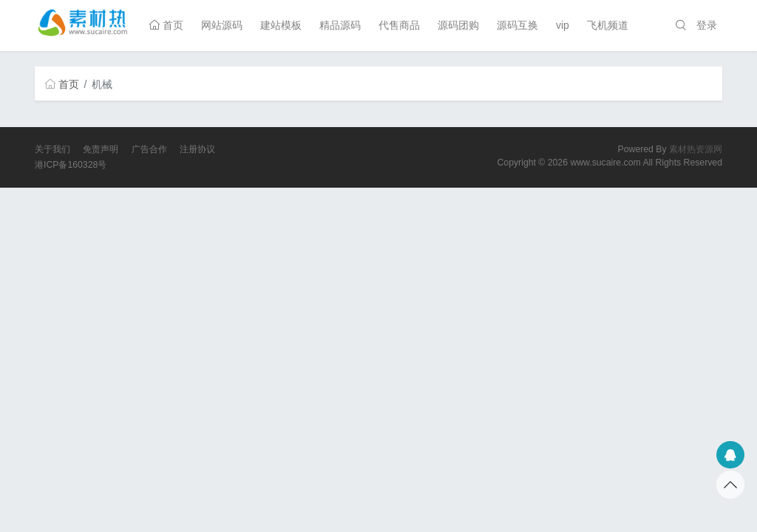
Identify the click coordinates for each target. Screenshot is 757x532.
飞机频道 (608, 25)
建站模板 (281, 25)
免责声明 (101, 149)
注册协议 (197, 149)
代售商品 (399, 25)
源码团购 (458, 25)
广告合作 (149, 149)
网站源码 (222, 25)
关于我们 (52, 149)
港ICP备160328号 (71, 165)
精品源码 (340, 25)
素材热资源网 (696, 149)
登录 (707, 25)
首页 (166, 25)
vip (563, 25)
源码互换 (517, 25)
